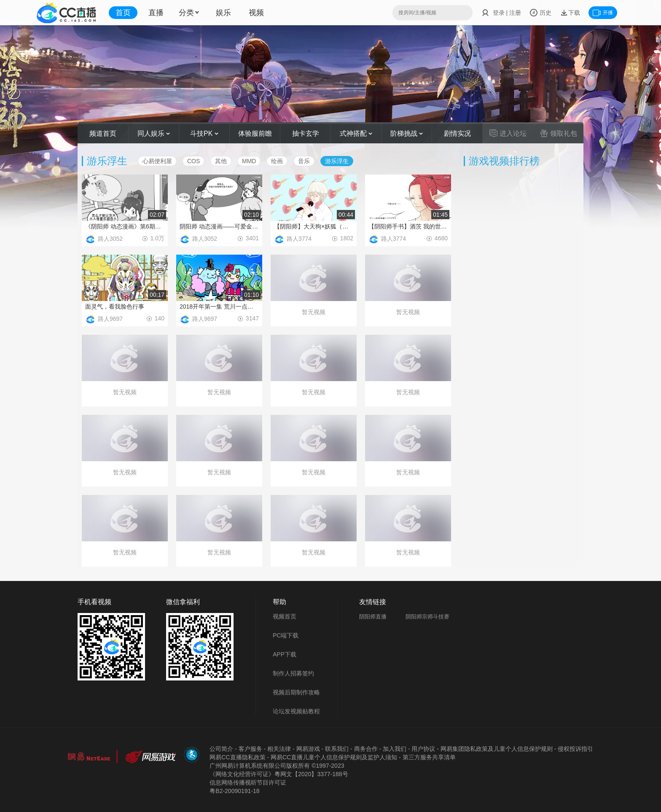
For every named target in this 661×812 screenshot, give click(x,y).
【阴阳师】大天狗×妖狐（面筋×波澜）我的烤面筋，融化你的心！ (314, 226)
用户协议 (423, 749)
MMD (249, 161)
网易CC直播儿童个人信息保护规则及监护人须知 (334, 757)
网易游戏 (308, 749)
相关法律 (279, 749)
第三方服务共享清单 (429, 757)
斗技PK (204, 133)
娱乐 (223, 13)
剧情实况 (457, 133)
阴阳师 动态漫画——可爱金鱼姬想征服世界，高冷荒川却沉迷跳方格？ (219, 226)
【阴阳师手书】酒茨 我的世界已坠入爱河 (408, 226)
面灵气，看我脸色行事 (115, 307)
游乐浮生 (337, 161)
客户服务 (250, 749)
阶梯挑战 (407, 133)
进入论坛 (508, 133)
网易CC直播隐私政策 (237, 757)
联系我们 (337, 749)
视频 (256, 13)
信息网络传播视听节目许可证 (248, 782)
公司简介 (221, 749)
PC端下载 (286, 635)
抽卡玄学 (306, 133)
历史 (540, 13)
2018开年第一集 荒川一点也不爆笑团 (219, 307)
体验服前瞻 (255, 133)
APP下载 (285, 654)
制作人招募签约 (293, 673)
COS (193, 161)
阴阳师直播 (373, 617)
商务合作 (366, 749)
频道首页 (103, 133)
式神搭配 (356, 133)
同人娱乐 (154, 133)
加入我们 (395, 749)
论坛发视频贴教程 (296, 711)
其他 (221, 161)
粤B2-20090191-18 (234, 791)
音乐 (304, 161)
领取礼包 (559, 133)
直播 (156, 13)
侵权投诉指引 (575, 749)
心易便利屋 (157, 161)
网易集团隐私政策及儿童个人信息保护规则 (497, 749)
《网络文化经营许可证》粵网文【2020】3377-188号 (279, 774)
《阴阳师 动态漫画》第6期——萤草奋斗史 (125, 226)
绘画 (277, 161)
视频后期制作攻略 (296, 692)
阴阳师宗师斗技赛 (427, 617)
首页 (123, 13)
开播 (603, 13)
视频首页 (285, 616)
